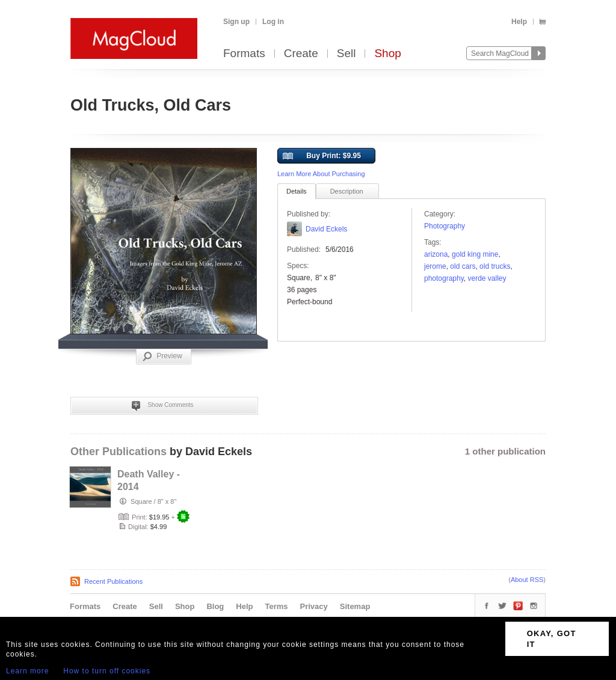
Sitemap (355, 606)
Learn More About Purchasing (321, 174)
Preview (162, 357)
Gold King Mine (475, 254)
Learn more (27, 671)
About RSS (527, 580)
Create (301, 54)
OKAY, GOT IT (552, 639)
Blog (215, 606)
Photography (445, 226)
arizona (436, 254)
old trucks (495, 266)
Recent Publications (113, 581)
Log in (273, 22)
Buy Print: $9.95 (322, 156)
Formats (244, 54)
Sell (346, 54)
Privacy (314, 606)
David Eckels (326, 229)
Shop (387, 54)
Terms (276, 606)
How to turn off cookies (107, 671)
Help (519, 22)
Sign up (236, 22)
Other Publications (119, 452)
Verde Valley (487, 278)
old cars (463, 266)
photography (444, 278)
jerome (435, 266)
